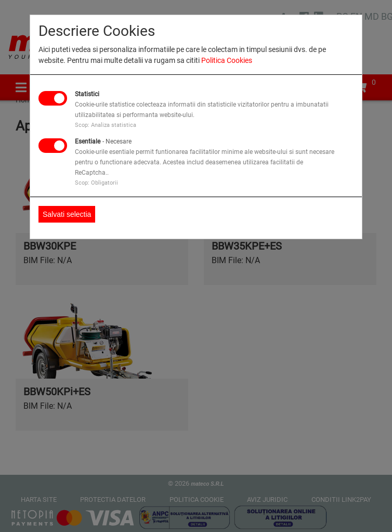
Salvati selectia (67, 214)
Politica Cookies (227, 60)
